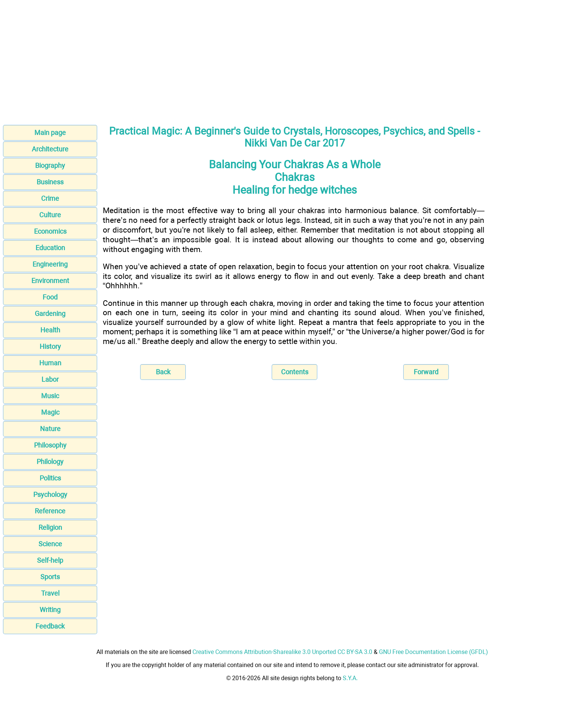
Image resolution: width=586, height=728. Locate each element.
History (50, 346)
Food (50, 297)
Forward (426, 372)
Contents (295, 372)
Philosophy (50, 445)
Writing (50, 610)
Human (50, 363)
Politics (50, 478)
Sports (50, 577)
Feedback (50, 626)
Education (50, 248)
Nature (50, 429)
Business (50, 182)
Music (50, 396)
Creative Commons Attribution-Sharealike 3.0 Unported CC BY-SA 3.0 (282, 652)
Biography (50, 165)
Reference (50, 511)
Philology (50, 462)
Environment (50, 281)
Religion (50, 527)
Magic (50, 412)
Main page (50, 133)
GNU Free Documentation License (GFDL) (434, 652)
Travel (50, 593)
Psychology (50, 494)
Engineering (50, 264)
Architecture (50, 149)
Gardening (50, 314)
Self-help (50, 560)
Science (50, 544)
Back (163, 372)
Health (50, 330)
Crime (50, 198)
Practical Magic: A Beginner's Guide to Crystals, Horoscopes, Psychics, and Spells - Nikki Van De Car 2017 (294, 137)
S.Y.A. (350, 678)
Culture (50, 215)
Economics (50, 231)
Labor (50, 379)
